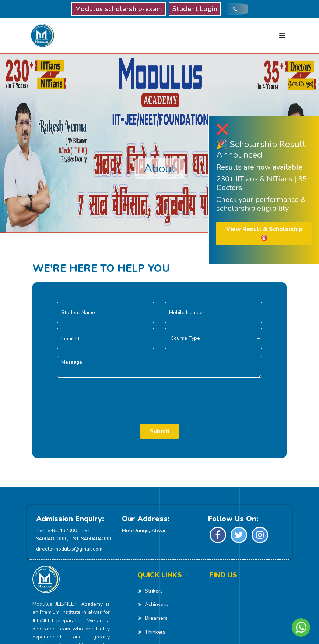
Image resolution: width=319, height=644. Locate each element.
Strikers (154, 591)
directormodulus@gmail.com (69, 549)
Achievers (156, 604)
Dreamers (156, 618)
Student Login (195, 9)
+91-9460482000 (57, 531)
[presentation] (159, 396)
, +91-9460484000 (89, 539)
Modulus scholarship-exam (118, 9)
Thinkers (155, 632)
